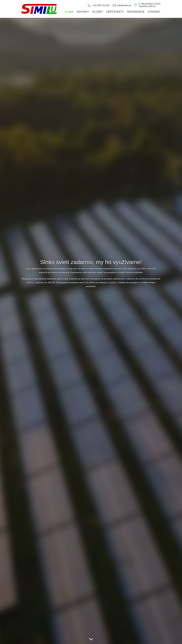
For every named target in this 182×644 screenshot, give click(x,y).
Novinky (83, 12)
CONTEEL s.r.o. (39, 9)
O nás (69, 12)
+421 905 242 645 (101, 5)
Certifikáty (115, 12)
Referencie (136, 12)
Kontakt (154, 12)
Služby (98, 12)
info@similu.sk (124, 5)
